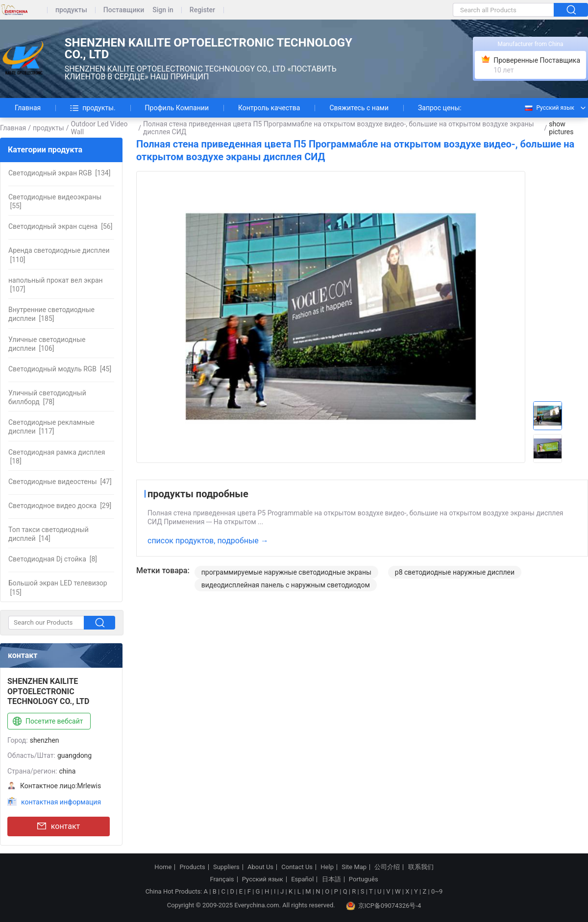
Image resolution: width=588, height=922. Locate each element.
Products (193, 867)
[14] (49, 534)
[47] (60, 482)
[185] (51, 314)
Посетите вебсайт (47, 722)
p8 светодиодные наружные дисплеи (455, 572)
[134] (59, 173)
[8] (53, 559)
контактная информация (61, 802)
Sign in (163, 10)
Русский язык (549, 108)
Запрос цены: (440, 108)
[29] (60, 506)
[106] (47, 344)
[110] (59, 255)
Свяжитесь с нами (359, 108)
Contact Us (297, 867)
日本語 (331, 879)
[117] (51, 427)
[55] (55, 201)
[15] (58, 587)
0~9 (437, 891)
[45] (60, 369)
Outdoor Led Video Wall (99, 128)
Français (222, 879)
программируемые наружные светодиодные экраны (286, 572)
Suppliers (226, 867)
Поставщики (124, 10)
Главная (28, 108)
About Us (260, 867)
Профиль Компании (177, 108)
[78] (47, 397)
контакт (59, 826)
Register (202, 10)
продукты (71, 10)
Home (163, 867)
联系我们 (421, 867)
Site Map (354, 867)
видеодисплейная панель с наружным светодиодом (286, 585)
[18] (57, 457)
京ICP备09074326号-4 (384, 906)
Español (302, 879)
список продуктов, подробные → (208, 541)
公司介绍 (387, 867)
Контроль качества (269, 108)
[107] (56, 285)
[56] (60, 226)
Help (327, 867)
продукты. (93, 108)
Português (364, 879)
